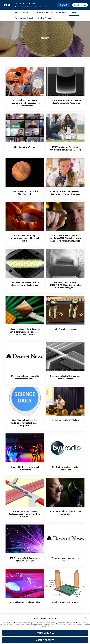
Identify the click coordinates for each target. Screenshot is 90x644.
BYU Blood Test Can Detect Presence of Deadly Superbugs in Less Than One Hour (25, 104)
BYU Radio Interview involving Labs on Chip (65, 484)
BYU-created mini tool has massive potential (65, 528)
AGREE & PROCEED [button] (45, 640)
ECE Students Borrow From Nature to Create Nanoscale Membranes (65, 103)
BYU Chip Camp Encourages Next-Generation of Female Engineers (65, 199)
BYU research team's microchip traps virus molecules (25, 392)
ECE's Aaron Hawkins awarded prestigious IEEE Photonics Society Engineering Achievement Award (65, 247)
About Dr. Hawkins (23, 13)
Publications (61, 13)
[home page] (6, 5)
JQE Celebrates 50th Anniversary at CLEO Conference (25, 577)
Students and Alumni (24, 18)
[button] (86, 618)
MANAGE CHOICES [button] (45, 633)
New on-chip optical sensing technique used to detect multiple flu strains (25, 530)
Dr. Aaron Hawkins (25, 4)
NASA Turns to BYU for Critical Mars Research (25, 198)
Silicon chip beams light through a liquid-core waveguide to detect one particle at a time (25, 344)
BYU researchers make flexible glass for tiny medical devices (25, 296)
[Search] (80, 5)
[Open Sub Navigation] (51, 13)
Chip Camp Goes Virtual (25, 150)
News (74, 13)
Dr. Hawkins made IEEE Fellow (65, 437)
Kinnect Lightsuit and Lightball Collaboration (25, 484)
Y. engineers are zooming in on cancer (65, 575)
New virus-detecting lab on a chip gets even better (65, 391)
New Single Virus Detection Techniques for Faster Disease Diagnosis (25, 439)
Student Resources (46, 18)
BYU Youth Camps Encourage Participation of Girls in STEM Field (65, 152)
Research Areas (42, 13)
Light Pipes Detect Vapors (65, 340)
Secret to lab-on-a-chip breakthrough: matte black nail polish (25, 246)
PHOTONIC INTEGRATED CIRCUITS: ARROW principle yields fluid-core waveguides (65, 296)
